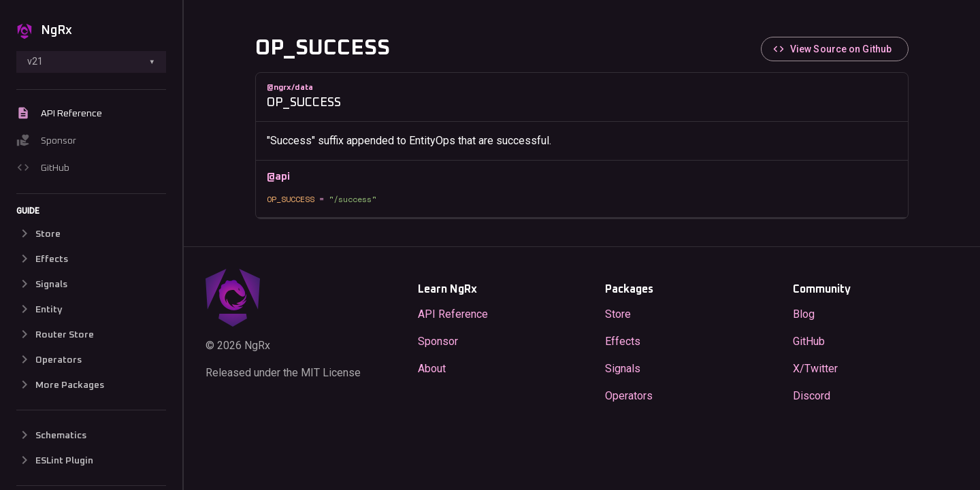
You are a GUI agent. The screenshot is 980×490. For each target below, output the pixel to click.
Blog (804, 313)
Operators (629, 395)
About (432, 368)
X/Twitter (815, 368)
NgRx (44, 31)
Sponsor (46, 142)
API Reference (59, 114)
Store (618, 313)
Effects (623, 341)
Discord (812, 395)
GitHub (43, 169)
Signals (623, 368)
